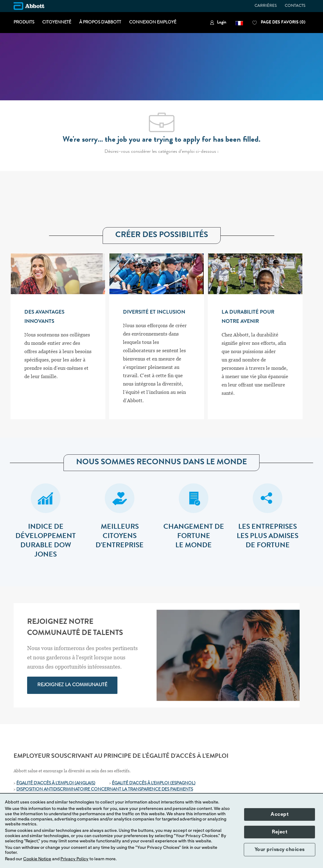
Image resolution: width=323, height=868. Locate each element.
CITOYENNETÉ (57, 23)
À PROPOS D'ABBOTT (100, 23)
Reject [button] (280, 832)
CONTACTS (295, 6)
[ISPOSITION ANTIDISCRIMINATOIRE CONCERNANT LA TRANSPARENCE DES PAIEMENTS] (106, 790)
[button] (239, 23)
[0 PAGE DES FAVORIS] (279, 23)
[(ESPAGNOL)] (183, 783)
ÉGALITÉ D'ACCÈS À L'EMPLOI (141, 783)
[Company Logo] (29, 6)
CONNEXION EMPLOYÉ (153, 23)
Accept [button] (280, 814)
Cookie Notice (37, 859)
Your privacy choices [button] (280, 849)
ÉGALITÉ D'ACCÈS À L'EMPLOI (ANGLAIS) (56, 783)
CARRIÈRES (266, 6)
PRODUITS (24, 23)
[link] (218, 23)
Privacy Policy (74, 859)
